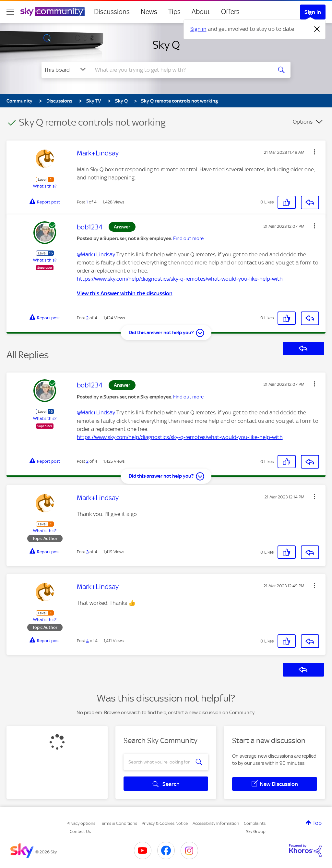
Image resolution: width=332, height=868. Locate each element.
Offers (230, 12)
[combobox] (180, 70)
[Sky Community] (53, 12)
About (201, 12)
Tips (174, 12)
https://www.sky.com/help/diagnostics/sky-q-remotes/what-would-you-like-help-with (180, 279)
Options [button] (303, 122)
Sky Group (256, 831)
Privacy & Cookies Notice (165, 823)
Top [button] (317, 823)
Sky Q (166, 45)
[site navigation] (10, 12)
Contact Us (80, 831)
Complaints (255, 823)
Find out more (188, 238)
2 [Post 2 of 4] (87, 318)
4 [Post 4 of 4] (88, 641)
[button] (314, 152)
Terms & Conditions (119, 823)
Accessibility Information (216, 823)
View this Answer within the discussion (125, 293)
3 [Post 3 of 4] (87, 552)
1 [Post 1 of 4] (87, 202)
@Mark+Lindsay (96, 254)
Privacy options (81, 823)
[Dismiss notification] (317, 29)
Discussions (112, 12)
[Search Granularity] (66, 70)
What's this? (45, 186)
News (149, 12)
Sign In (313, 12)
